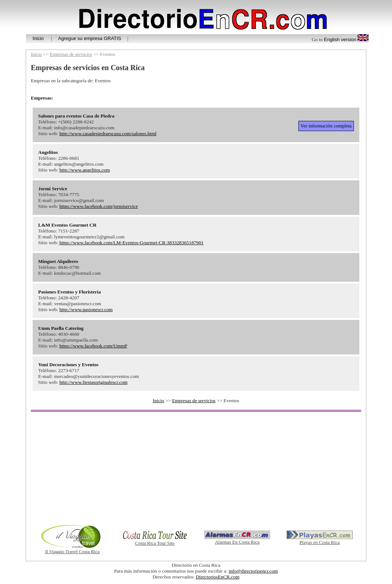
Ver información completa (326, 126)
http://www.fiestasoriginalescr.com (94, 382)
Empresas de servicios (71, 54)
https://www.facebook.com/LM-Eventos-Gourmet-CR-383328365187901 (132, 243)
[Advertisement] (196, 468)
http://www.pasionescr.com (86, 309)
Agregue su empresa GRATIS (90, 38)
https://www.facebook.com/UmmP (93, 346)
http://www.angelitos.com (85, 170)
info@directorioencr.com (253, 571)
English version (340, 39)
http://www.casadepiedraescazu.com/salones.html (108, 134)
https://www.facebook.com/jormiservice (99, 206)
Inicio (38, 38)
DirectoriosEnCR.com (217, 577)
